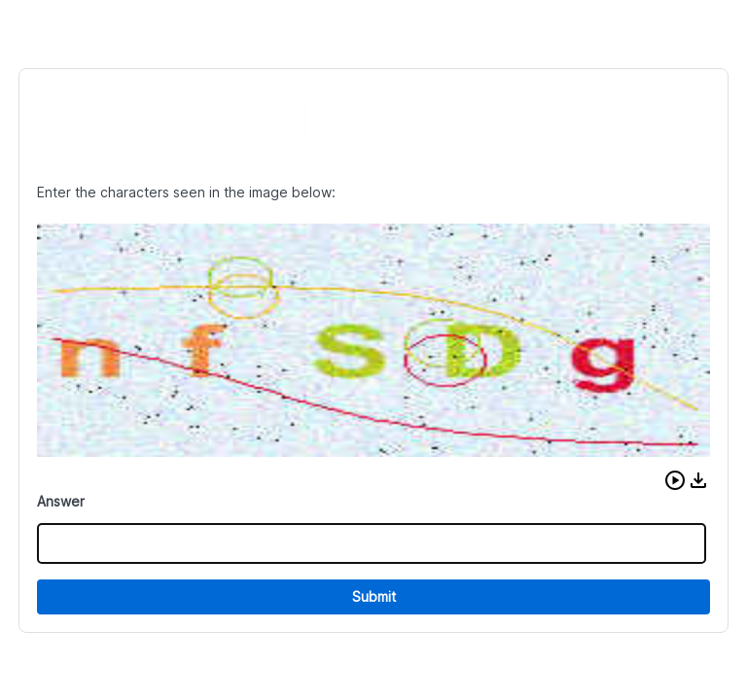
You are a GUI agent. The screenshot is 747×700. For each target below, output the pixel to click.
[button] (675, 480)
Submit (374, 596)
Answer (61, 501)
